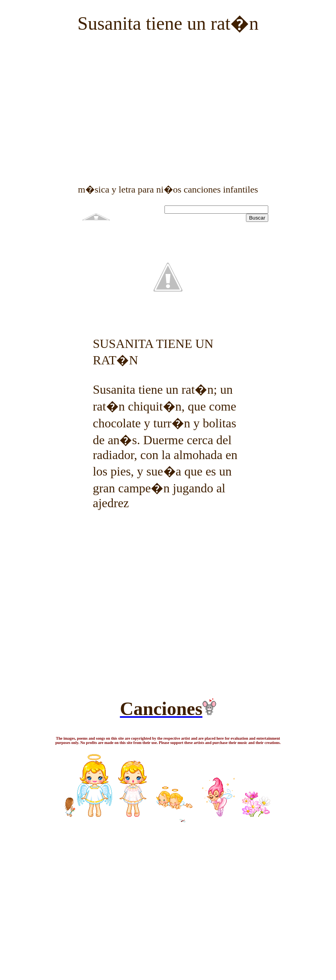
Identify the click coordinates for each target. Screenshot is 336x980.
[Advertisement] (168, 95)
